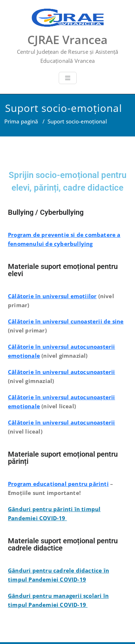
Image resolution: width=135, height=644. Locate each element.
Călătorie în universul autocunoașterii (62, 372)
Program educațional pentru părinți (58, 484)
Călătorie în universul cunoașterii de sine (66, 321)
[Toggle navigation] (68, 78)
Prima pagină (21, 121)
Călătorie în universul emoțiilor (52, 296)
